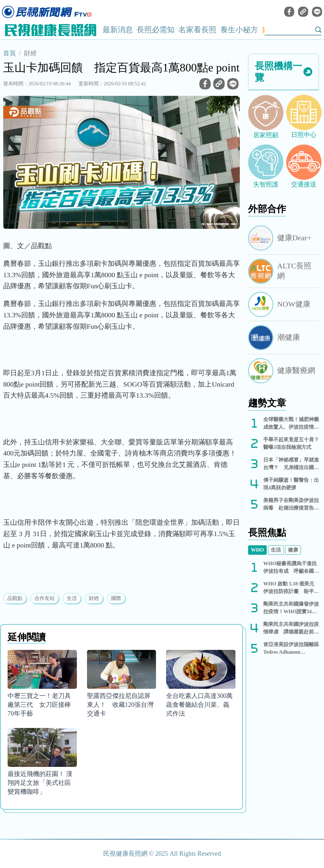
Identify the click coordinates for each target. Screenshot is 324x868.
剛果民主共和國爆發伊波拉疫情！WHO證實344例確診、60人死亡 (291, 608)
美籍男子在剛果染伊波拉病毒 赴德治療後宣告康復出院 (291, 505)
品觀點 (15, 598)
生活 (72, 598)
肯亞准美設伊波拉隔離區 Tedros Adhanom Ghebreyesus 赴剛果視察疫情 (291, 649)
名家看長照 (197, 30)
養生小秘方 (239, 30)
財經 (30, 53)
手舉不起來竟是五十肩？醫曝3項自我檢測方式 (291, 443)
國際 (116, 598)
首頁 (9, 53)
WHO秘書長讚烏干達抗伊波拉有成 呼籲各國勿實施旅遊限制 (291, 568)
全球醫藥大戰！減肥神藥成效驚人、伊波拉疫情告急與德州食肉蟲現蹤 (291, 424)
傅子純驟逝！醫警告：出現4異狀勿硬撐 (291, 484)
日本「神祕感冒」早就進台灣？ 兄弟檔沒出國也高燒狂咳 (291, 464)
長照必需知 (156, 30)
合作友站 (45, 598)
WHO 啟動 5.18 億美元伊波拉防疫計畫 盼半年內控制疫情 (291, 588)
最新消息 (118, 30)
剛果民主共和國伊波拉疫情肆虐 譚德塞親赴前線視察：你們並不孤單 (291, 629)
